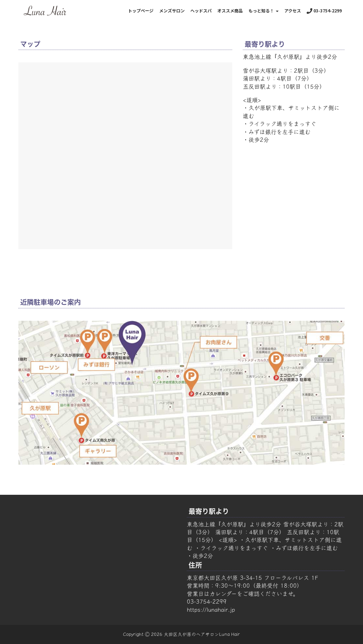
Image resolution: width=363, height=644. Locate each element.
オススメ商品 (230, 10)
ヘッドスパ (201, 10)
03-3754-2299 (324, 11)
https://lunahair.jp (211, 610)
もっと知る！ (264, 10)
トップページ (141, 10)
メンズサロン (172, 10)
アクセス (293, 10)
